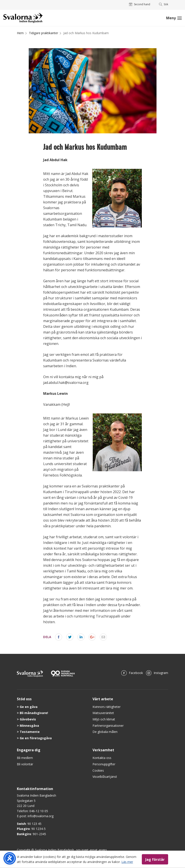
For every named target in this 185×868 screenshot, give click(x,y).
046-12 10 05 (39, 811)
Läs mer (127, 862)
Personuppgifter (104, 764)
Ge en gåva (29, 707)
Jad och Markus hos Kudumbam (86, 33)
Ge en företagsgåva (36, 738)
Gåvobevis (28, 719)
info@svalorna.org (41, 816)
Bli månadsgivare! (34, 713)
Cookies (98, 770)
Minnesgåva (29, 726)
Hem (20, 33)
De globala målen (105, 732)
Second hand (140, 4)
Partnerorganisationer (108, 726)
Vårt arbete (103, 699)
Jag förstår (155, 859)
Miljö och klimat (104, 719)
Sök (164, 4)
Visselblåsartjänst (105, 777)
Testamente (30, 732)
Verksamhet (103, 750)
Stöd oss (24, 699)
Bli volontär (25, 764)
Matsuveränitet (103, 713)
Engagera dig (29, 750)
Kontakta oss (102, 758)
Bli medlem (25, 758)
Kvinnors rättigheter (107, 707)
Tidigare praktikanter (44, 33)
